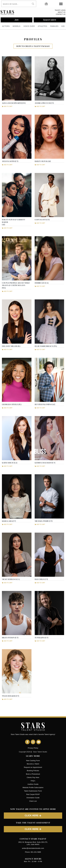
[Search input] (16, 4)
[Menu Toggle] (61, 4)
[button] (7, 106)
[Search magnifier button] (33, 4)
